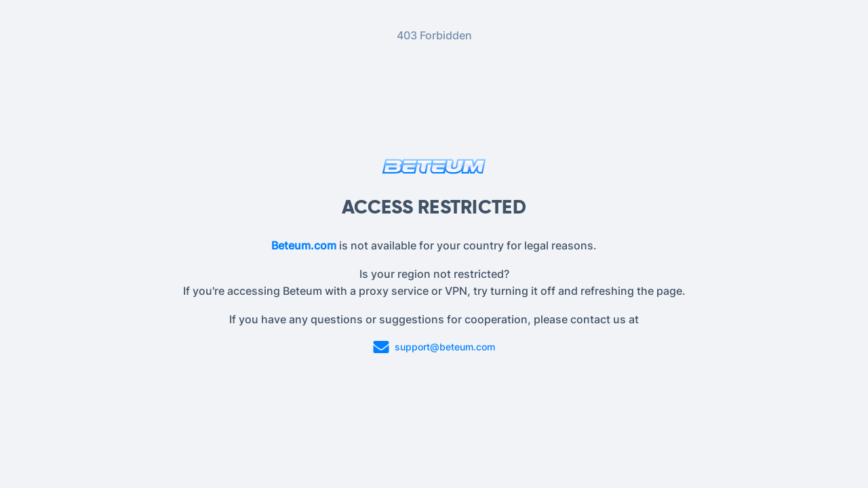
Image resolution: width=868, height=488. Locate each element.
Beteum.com (304, 245)
